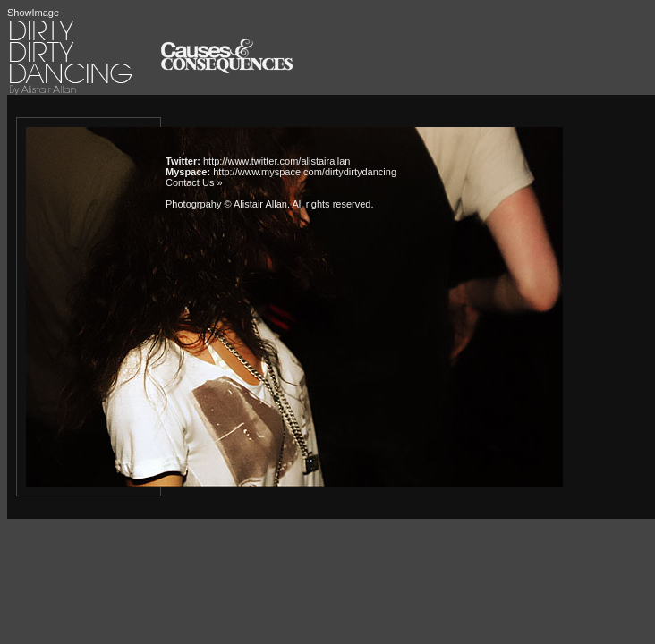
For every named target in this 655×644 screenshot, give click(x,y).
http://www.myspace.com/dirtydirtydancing (305, 172)
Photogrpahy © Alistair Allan (226, 204)
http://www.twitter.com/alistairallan (276, 161)
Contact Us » (194, 182)
